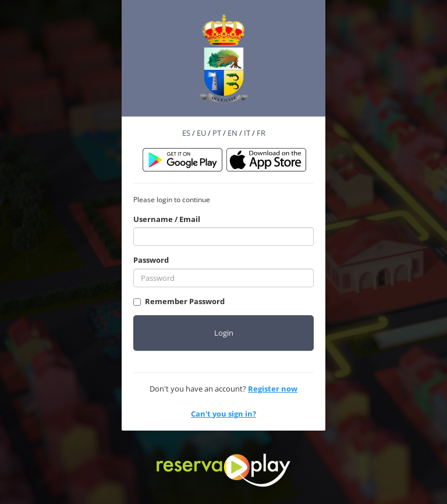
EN (233, 133)
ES (186, 133)
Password (151, 260)
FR (261, 133)
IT (247, 133)
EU (201, 133)
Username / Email (167, 219)
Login (224, 333)
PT (217, 133)
